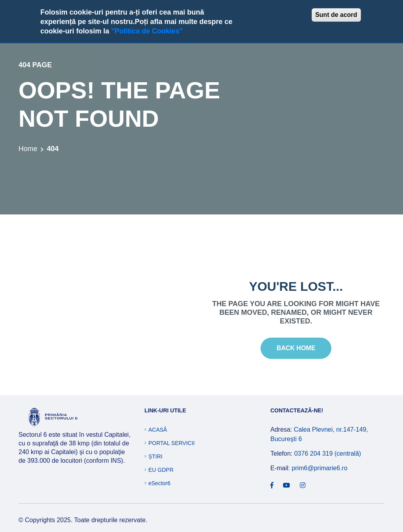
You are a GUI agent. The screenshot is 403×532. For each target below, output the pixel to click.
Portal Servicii (172, 443)
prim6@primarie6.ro (320, 468)
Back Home (296, 348)
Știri (155, 456)
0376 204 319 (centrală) (327, 453)
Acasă (158, 430)
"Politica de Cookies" (147, 31)
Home (28, 149)
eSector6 (159, 483)
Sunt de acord (336, 15)
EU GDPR (161, 470)
